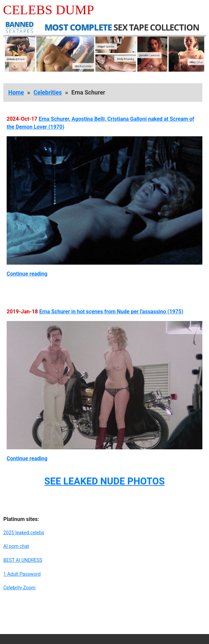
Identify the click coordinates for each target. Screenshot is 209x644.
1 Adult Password (22, 574)
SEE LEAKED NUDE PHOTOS (104, 481)
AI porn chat (16, 546)
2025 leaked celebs (24, 533)
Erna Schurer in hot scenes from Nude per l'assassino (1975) (111, 312)
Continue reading (27, 274)
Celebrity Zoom (19, 588)
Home (16, 93)
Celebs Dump (49, 10)
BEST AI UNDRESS (23, 560)
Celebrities (48, 93)
